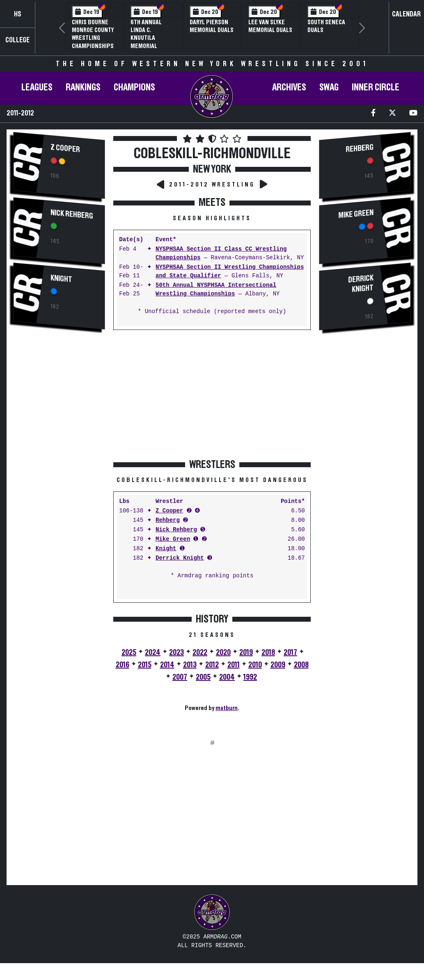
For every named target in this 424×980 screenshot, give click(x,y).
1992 (250, 677)
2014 (167, 665)
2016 (123, 665)
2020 (223, 653)
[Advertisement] (59, 475)
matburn (227, 708)
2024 (153, 653)
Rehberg (168, 520)
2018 (268, 653)
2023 (176, 653)
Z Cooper (65, 148)
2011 (234, 665)
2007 (180, 677)
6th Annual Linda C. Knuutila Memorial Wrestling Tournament (148, 42)
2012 (212, 665)
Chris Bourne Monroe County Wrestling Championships (93, 34)
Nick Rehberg (72, 214)
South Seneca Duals (326, 26)
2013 (190, 665)
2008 (301, 665)
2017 (290, 653)
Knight (61, 279)
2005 (203, 677)
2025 (129, 653)
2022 (200, 653)
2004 (227, 677)
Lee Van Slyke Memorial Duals (270, 26)
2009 (278, 665)
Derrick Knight (180, 558)
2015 (145, 665)
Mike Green (173, 539)
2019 (246, 653)
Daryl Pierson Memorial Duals (212, 26)
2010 (255, 665)
